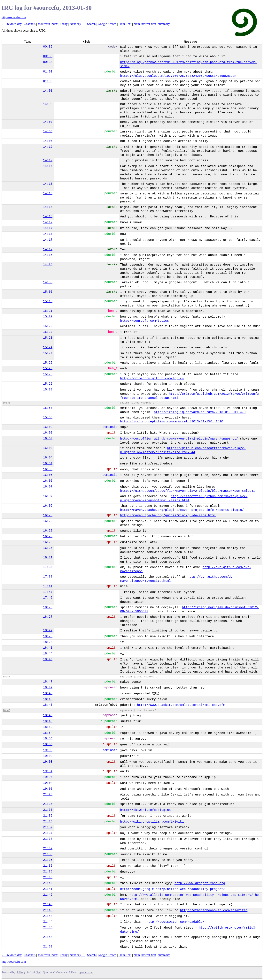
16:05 (48, 469)
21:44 (48, 916)
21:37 (48, 827)
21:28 (48, 795)
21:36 (48, 810)
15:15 (48, 301)
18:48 (48, 693)
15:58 (48, 418)
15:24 (48, 347)
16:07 (48, 487)
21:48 (48, 937)
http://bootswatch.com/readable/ (175, 922)
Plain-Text (125, 24)
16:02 (48, 427)
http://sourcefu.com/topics (144, 321)
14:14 (48, 166)
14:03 (48, 104)
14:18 (48, 255)
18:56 (48, 744)
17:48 (48, 598)
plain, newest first (145, 24)
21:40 (48, 883)
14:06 (48, 132)
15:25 (48, 363)
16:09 (48, 506)
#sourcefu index (48, 24)
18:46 (48, 660)
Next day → (77, 24)
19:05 (48, 789)
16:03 (48, 439)
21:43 (48, 904)
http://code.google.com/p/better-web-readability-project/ (173, 889)
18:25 (48, 607)
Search (91, 24)
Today (64, 24)
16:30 (48, 548)
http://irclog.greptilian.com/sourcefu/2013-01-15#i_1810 (172, 422)
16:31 (48, 558)
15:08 (48, 292)
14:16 (48, 207)
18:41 (48, 648)
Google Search (107, 24)
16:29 (48, 521)
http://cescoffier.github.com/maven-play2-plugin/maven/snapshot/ (179, 439)
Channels (30, 24)
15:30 (48, 390)
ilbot (38, 972)
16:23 (48, 515)
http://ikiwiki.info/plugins (145, 810)
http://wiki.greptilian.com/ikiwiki (152, 822)
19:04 (48, 771)
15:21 (48, 311)
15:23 (48, 326)
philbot (20, 972)
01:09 (48, 81)
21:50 (48, 947)
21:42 (48, 895)
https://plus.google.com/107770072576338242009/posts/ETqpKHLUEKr (179, 76)
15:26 (48, 374)
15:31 (6, 403)
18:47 (6, 677)
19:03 (48, 750)
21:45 (48, 928)
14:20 (48, 265)
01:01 (48, 72)
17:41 (48, 586)
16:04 (48, 458)
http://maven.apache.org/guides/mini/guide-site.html (168, 516)
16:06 (48, 481)
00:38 (48, 47)
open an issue (86, 972)
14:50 (48, 282)
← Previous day (12, 24)
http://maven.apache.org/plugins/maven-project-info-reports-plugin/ (182, 510)
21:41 (48, 889)
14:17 (48, 222)
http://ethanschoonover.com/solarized (214, 910)
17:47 (48, 592)
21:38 (48, 854)
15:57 (48, 408)
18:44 (48, 654)
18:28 (48, 636)
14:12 (48, 147)
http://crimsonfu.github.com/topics (152, 379)
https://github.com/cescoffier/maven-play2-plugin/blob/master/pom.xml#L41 (187, 491)
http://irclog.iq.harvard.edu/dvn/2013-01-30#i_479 (200, 412)
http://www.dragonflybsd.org (200, 883)
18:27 (48, 617)
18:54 (48, 733)
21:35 (48, 804)
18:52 (48, 727)
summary (164, 24)
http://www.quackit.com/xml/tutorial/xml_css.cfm (181, 705)
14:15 (48, 184)
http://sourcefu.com (14, 17)
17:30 (48, 567)
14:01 (48, 91)
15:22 (48, 317)
